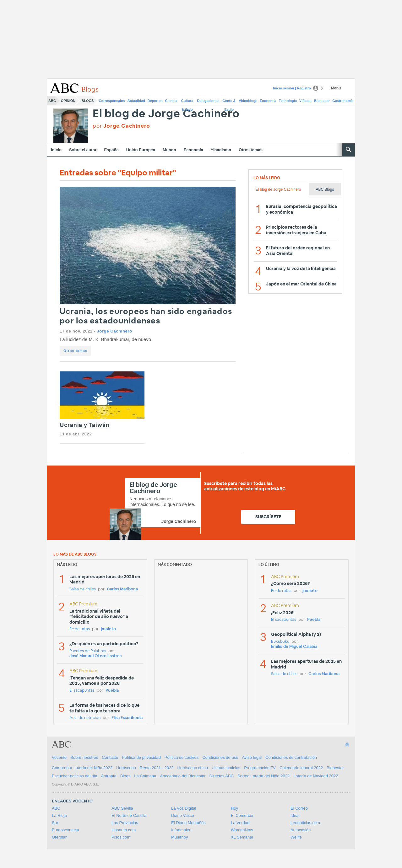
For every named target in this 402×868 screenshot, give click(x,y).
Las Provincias (125, 823)
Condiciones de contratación (291, 757)
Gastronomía (343, 101)
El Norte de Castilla (129, 815)
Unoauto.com (124, 830)
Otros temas (251, 150)
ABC (52, 101)
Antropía (109, 776)
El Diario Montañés (188, 823)
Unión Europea (141, 150)
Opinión (68, 101)
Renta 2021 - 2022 (157, 768)
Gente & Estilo (229, 102)
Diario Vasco (183, 815)
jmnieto (108, 629)
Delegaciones (208, 101)
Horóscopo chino (193, 768)
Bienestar (322, 101)
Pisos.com (121, 837)
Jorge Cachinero (114, 331)
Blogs (87, 101)
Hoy (234, 808)
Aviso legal (252, 757)
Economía (268, 101)
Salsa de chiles (83, 589)
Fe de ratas (80, 629)
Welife (296, 837)
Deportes (155, 101)
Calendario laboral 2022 (301, 768)
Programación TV (260, 768)
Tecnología (288, 101)
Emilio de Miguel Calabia (294, 647)
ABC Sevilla (122, 808)
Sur (55, 823)
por (121, 126)
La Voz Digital (184, 808)
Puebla (112, 691)
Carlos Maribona (122, 589)
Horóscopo (126, 768)
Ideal (295, 815)
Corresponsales (112, 101)
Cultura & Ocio (187, 102)
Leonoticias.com (305, 823)
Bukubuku (280, 642)
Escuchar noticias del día (75, 776)
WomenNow (242, 830)
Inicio (56, 150)
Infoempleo (181, 830)
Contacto (110, 757)
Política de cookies (182, 757)
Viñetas (305, 101)
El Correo (299, 808)
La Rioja (59, 815)
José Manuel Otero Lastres (95, 656)
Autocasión (301, 830)
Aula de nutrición (85, 718)
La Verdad (240, 823)
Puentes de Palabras (88, 651)
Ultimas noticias (226, 768)
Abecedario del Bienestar (183, 776)
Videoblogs (248, 101)
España (111, 150)
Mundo (169, 150)
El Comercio (242, 815)
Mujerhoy (179, 837)
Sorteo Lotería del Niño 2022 (263, 776)
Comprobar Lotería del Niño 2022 (82, 768)
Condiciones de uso (220, 757)
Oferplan (60, 837)
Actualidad (136, 101)
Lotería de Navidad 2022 (316, 776)
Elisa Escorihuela (127, 718)
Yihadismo (221, 150)
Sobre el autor (83, 150)
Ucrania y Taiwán (84, 425)
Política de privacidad (141, 757)
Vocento (59, 757)
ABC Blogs (325, 189)
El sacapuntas (82, 691)
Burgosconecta (65, 830)
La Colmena (145, 776)
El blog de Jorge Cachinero (166, 114)
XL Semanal (242, 837)
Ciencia (171, 101)
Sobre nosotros (84, 757)
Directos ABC (222, 776)
